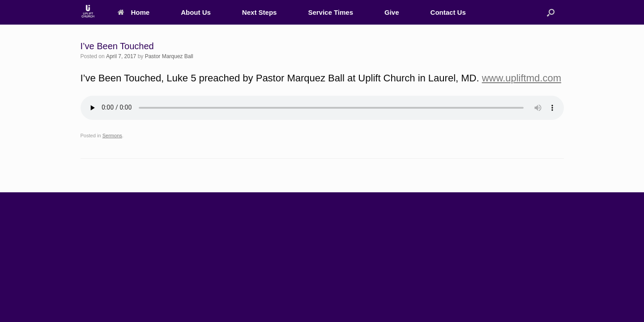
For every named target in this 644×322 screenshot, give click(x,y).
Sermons (112, 136)
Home (134, 12)
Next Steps (260, 12)
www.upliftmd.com (522, 78)
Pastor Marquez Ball (169, 56)
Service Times (331, 12)
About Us (196, 12)
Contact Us (448, 12)
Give (392, 12)
